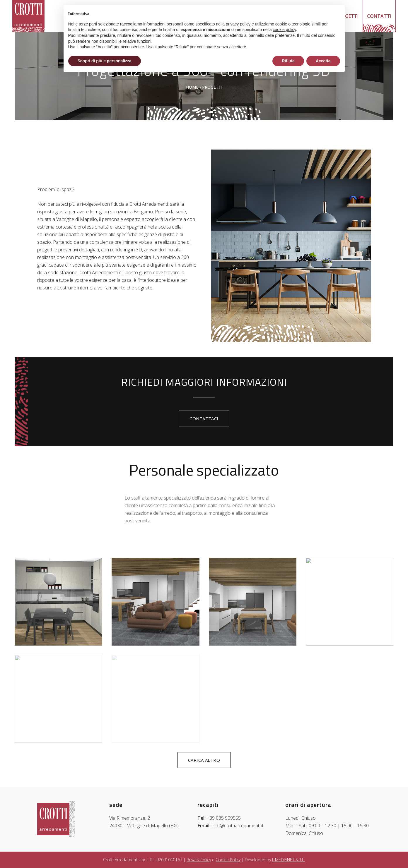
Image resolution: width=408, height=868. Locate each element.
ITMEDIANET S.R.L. (288, 860)
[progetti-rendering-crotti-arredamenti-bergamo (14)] (155, 602)
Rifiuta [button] (288, 61)
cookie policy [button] (284, 30)
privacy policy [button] (238, 24)
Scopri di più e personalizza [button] (105, 61)
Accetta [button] (323, 61)
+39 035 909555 (224, 818)
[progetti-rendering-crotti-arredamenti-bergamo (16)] (253, 602)
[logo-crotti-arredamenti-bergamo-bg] (28, 16)
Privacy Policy (199, 860)
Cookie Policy (228, 860)
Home (192, 87)
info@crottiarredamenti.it (238, 826)
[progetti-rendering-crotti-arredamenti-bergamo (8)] (58, 602)
